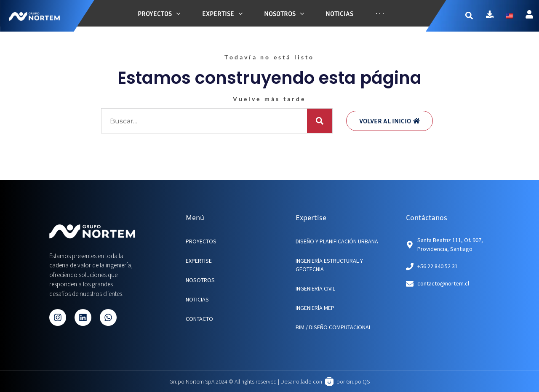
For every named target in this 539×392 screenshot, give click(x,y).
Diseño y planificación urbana (337, 241)
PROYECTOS (201, 241)
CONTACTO (199, 319)
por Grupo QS (353, 381)
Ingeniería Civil (315, 288)
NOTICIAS (197, 299)
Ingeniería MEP (315, 308)
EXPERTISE (199, 261)
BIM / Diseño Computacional (334, 327)
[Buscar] (320, 121)
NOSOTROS (200, 280)
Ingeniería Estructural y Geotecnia (329, 265)
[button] (473, 16)
